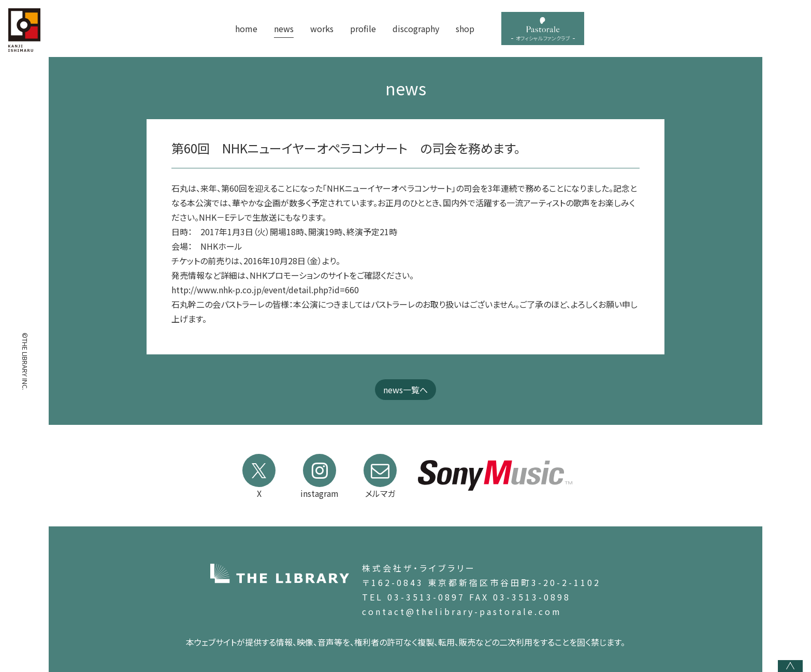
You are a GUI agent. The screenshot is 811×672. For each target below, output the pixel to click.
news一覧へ (405, 390)
